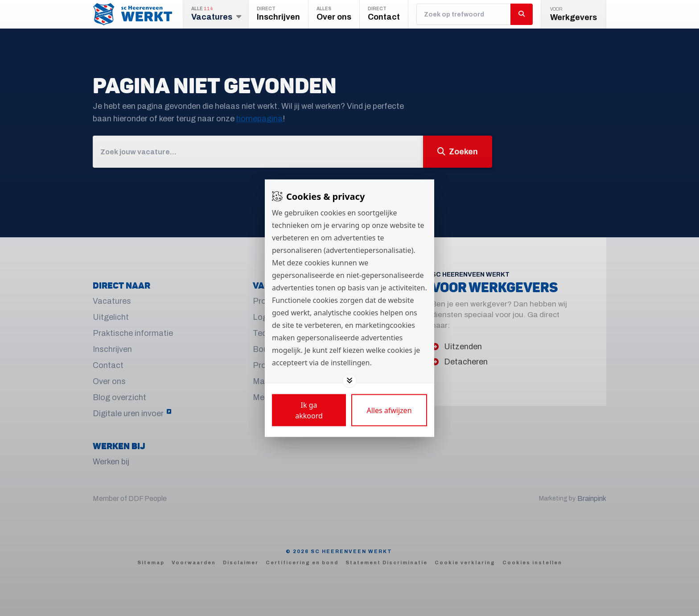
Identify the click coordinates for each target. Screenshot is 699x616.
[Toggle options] (349, 380)
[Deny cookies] (389, 410)
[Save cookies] (309, 410)
